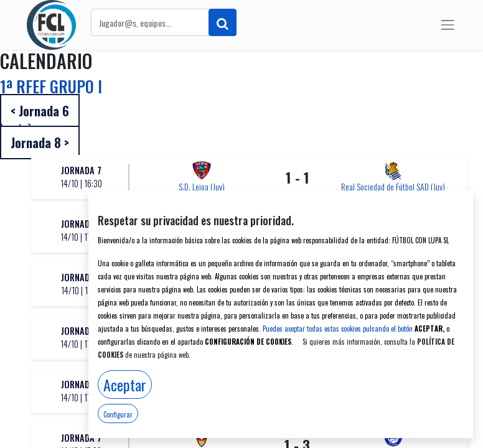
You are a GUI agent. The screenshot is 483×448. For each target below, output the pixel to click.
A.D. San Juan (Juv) (202, 240)
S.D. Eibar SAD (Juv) (393, 400)
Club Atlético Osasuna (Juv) (202, 293)
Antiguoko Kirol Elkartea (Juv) (202, 347)
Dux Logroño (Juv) (393, 293)
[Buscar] (223, 22)
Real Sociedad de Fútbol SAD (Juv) (393, 186)
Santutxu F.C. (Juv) (393, 347)
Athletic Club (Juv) (393, 240)
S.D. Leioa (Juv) (202, 186)
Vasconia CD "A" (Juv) (202, 400)
